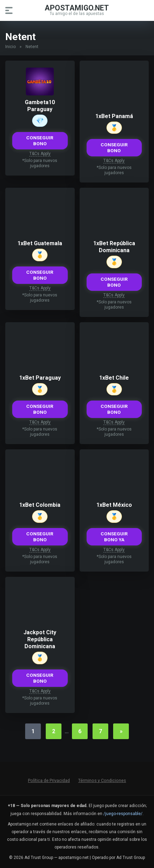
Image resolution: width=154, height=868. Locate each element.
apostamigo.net (77, 7)
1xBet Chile (114, 378)
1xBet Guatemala (40, 243)
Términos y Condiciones (102, 780)
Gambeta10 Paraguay (40, 106)
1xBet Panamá (114, 116)
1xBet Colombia (40, 505)
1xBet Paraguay (40, 378)
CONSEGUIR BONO (40, 141)
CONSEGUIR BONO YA (114, 537)
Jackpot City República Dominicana (40, 639)
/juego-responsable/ (123, 814)
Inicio (10, 47)
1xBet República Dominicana (114, 247)
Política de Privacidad (49, 780)
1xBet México (114, 505)
